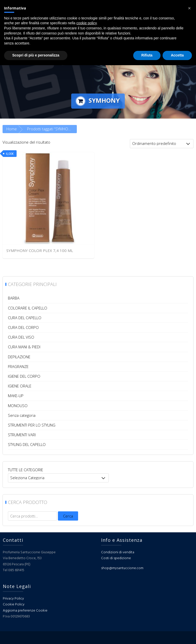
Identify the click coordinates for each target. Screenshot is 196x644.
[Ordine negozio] (162, 144)
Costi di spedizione (116, 558)
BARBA (14, 298)
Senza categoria (22, 415)
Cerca (68, 516)
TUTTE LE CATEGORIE (26, 470)
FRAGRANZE (18, 366)
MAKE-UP (16, 396)
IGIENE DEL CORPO (24, 376)
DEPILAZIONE (19, 357)
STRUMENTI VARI (22, 435)
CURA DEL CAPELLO (25, 318)
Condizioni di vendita (118, 552)
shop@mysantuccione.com (122, 568)
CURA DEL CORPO (23, 327)
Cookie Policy (14, 605)
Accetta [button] (177, 55)
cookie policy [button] (86, 23)
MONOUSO (18, 406)
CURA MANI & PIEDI (24, 347)
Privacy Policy (13, 599)
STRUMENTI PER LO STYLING (32, 425)
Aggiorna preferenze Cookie (25, 611)
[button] (189, 8)
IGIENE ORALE (20, 386)
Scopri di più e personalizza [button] (36, 55)
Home (12, 129)
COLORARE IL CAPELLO (28, 308)
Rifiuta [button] (147, 55)
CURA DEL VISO (21, 337)
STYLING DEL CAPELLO (27, 444)
